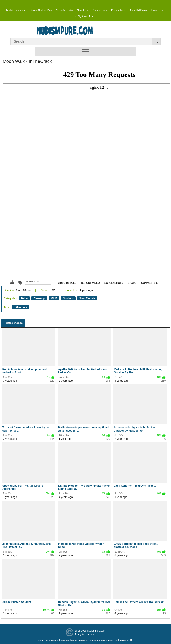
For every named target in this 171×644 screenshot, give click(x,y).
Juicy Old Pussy (138, 10)
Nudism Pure (100, 10)
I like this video (12, 283)
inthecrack (20, 307)
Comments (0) (150, 283)
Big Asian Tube (86, 16)
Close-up (39, 298)
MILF (54, 298)
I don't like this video (20, 283)
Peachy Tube (118, 10)
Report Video (91, 283)
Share (132, 283)
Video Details (67, 283)
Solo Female (87, 298)
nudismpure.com (96, 631)
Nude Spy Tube (64, 10)
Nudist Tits (83, 10)
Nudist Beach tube (16, 10)
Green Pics (157, 10)
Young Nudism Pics (41, 10)
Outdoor (68, 298)
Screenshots (114, 283)
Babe (24, 298)
